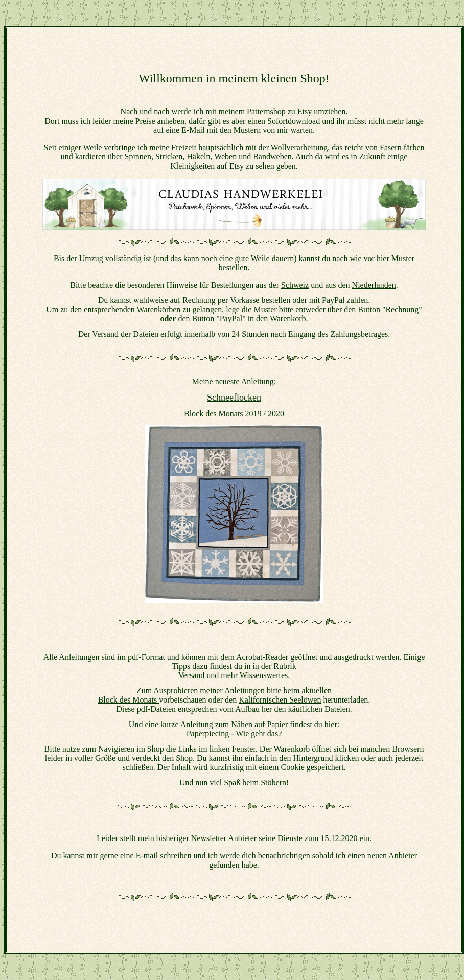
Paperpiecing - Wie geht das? (234, 733)
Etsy (305, 112)
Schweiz (295, 285)
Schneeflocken (234, 398)
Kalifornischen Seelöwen (280, 700)
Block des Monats (129, 700)
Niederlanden (374, 285)
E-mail (147, 856)
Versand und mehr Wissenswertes (233, 675)
